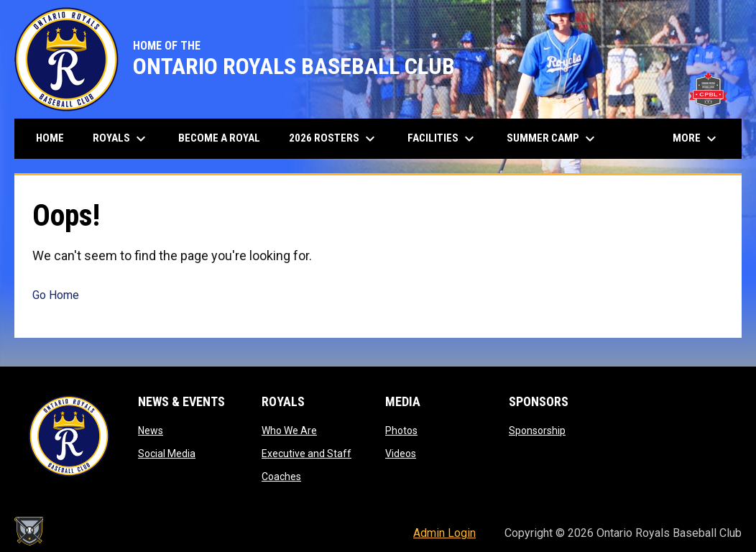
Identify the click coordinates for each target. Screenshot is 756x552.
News (151, 431)
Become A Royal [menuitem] (219, 138)
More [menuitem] (696, 139)
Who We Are (289, 431)
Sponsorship (537, 431)
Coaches (281, 477)
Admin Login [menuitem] (444, 533)
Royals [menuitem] (121, 139)
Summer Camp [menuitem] (553, 139)
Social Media (167, 454)
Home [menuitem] (50, 138)
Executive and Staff (306, 454)
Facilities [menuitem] (443, 139)
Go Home (56, 295)
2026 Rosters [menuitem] (334, 139)
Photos (401, 431)
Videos (401, 454)
